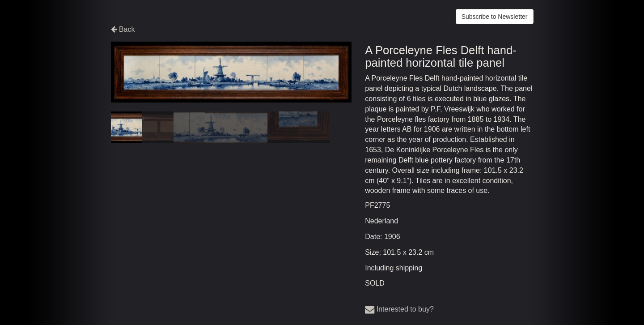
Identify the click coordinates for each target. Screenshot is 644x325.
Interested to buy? (399, 309)
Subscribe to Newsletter (495, 17)
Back (123, 29)
